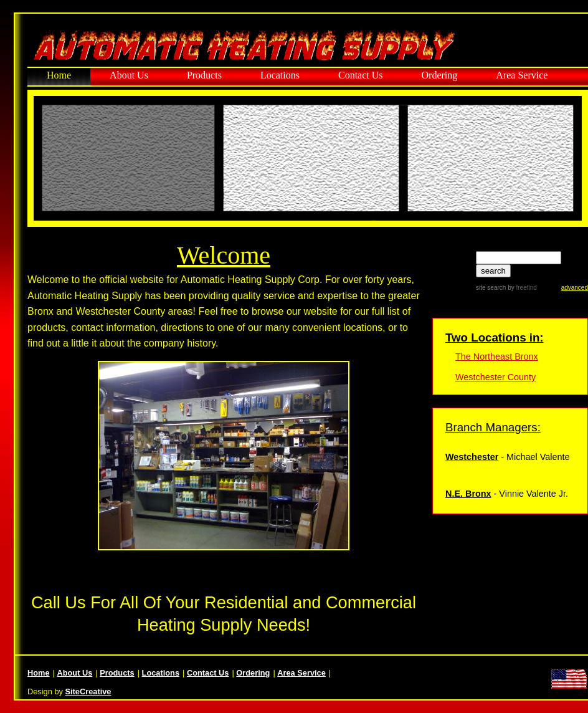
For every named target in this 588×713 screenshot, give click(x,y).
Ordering (440, 75)
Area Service (522, 75)
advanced (575, 288)
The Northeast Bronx (497, 356)
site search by (506, 288)
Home (59, 75)
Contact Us (361, 75)
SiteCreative (88, 691)
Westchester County (496, 377)
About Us (129, 75)
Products (204, 75)
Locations (280, 75)
